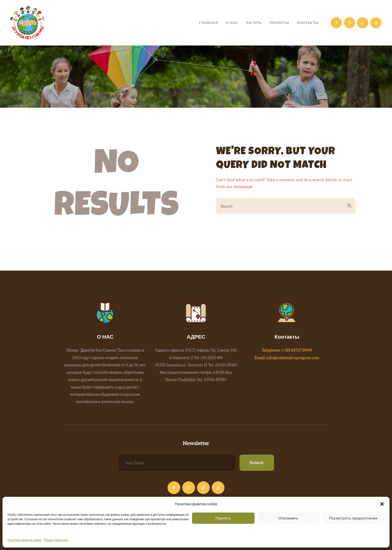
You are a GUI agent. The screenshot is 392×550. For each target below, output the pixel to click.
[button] (382, 504)
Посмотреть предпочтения (353, 518)
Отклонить (288, 518)
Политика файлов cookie (24, 540)
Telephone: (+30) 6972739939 (287, 350)
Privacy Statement (56, 540)
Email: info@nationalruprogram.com (287, 358)
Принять (223, 518)
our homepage (240, 186)
